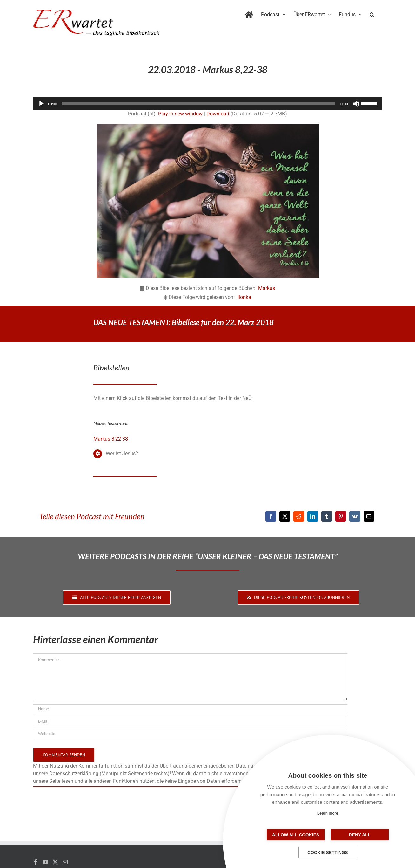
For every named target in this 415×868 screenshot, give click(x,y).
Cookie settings (328, 853)
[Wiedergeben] (41, 104)
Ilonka (244, 297)
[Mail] (65, 862)
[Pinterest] (341, 516)
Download (218, 114)
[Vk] (355, 516)
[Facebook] (271, 516)
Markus (267, 288)
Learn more (328, 813)
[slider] (199, 104)
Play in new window (180, 114)
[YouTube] (45, 862)
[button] (372, 13)
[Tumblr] (327, 516)
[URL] (190, 734)
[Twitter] (55, 862)
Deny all (359, 835)
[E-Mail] (369, 516)
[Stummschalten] (356, 104)
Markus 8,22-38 (111, 439)
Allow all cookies (296, 835)
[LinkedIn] (313, 516)
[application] (208, 104)
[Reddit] (299, 516)
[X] (285, 516)
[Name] (190, 709)
